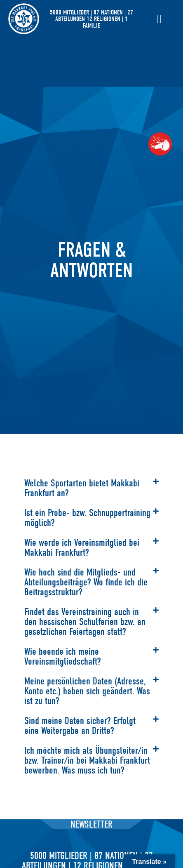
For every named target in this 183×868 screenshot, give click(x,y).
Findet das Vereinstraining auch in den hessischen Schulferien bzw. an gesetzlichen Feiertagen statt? (85, 622)
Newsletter (91, 824)
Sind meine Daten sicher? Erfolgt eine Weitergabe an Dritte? (80, 726)
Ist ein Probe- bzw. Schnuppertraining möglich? (87, 518)
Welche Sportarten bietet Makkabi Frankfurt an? (82, 488)
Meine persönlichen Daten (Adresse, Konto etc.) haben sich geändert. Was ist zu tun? (87, 691)
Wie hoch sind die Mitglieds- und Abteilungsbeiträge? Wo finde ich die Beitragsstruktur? (86, 582)
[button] (91, 488)
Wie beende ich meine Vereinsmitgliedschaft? (63, 656)
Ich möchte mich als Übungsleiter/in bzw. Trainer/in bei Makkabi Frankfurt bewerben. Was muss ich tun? (87, 760)
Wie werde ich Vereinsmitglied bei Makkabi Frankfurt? (82, 547)
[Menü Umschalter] (159, 19)
